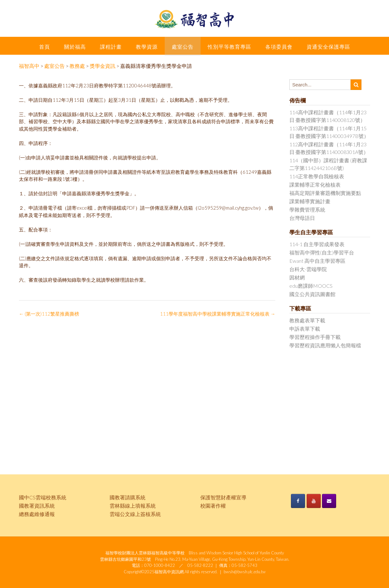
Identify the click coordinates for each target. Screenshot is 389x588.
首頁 (45, 47)
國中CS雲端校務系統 (43, 497)
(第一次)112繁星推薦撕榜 (49, 314)
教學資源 (147, 47)
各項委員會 (279, 47)
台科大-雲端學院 (308, 269)
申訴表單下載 (305, 329)
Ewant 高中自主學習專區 (317, 261)
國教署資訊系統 (37, 506)
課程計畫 (111, 47)
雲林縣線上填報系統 (133, 506)
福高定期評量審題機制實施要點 (325, 193)
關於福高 (75, 47)
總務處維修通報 (37, 514)
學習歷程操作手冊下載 (315, 337)
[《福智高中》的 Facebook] (298, 501)
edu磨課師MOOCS (311, 286)
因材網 (297, 277)
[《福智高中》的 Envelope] (329, 501)
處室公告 (183, 47)
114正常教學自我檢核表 (317, 176)
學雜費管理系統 (307, 209)
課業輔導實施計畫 (310, 201)
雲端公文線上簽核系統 (135, 514)
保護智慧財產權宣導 (223, 497)
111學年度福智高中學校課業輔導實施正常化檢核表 (218, 314)
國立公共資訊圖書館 (312, 294)
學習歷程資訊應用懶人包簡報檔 (325, 345)
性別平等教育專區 (229, 47)
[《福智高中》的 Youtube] (314, 501)
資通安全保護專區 (328, 47)
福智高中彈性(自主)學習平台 (322, 252)
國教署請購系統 (128, 497)
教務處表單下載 (307, 320)
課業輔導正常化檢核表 (315, 185)
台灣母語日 (302, 218)
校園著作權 (213, 506)
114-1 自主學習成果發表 (317, 244)
